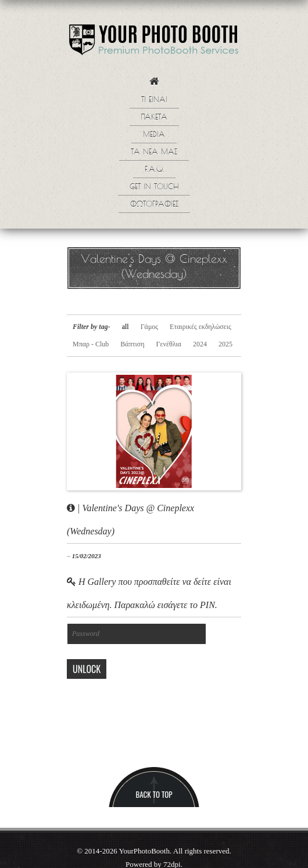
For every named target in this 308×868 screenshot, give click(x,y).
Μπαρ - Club (91, 344)
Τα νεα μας (154, 153)
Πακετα (154, 118)
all (126, 327)
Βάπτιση (132, 344)
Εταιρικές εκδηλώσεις (200, 327)
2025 (225, 344)
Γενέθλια (169, 344)
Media (154, 135)
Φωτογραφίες (154, 205)
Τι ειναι (154, 100)
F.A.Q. (154, 170)
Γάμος (149, 327)
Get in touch (154, 187)
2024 (200, 344)
